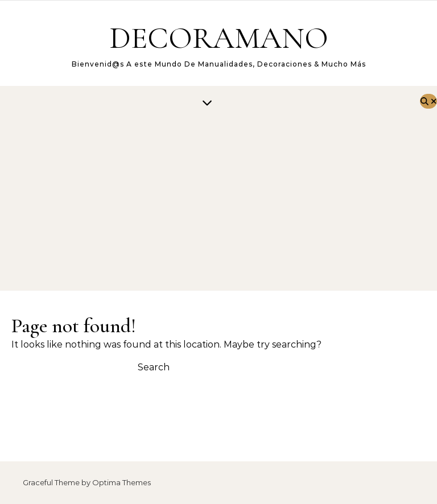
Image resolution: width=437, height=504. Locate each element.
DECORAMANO (219, 38)
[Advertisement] (207, 205)
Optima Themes (121, 482)
